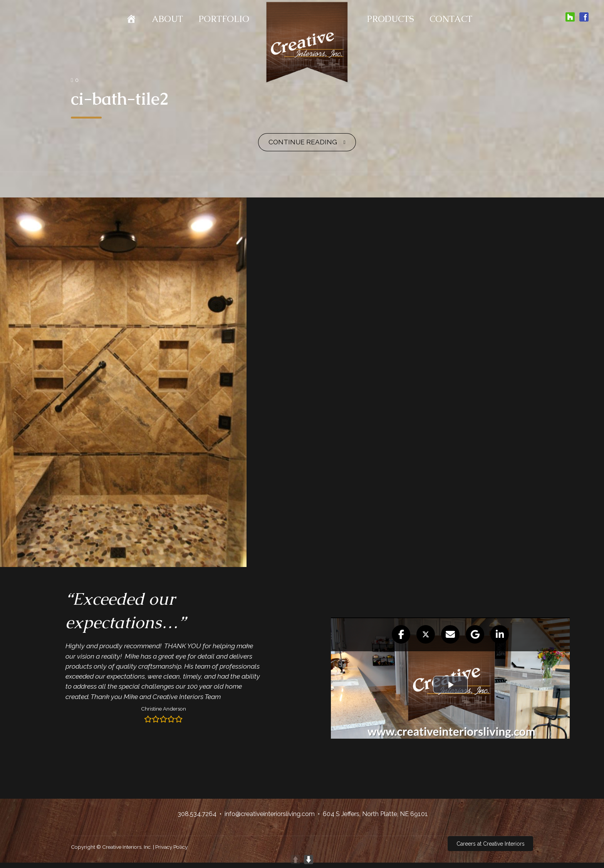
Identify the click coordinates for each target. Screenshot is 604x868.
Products (390, 19)
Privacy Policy (171, 847)
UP (295, 860)
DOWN (309, 860)
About (167, 19)
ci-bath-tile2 (120, 99)
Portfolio (224, 19)
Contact (451, 19)
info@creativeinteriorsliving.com (270, 814)
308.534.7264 (197, 814)
